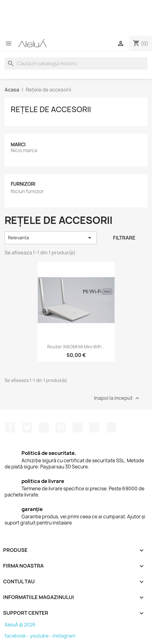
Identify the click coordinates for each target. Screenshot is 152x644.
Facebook (10, 427)
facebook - (17, 636)
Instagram (94, 427)
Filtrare (124, 238)
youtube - (41, 636)
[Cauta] (76, 63)
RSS (44, 427)
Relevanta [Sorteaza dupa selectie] (51, 238)
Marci (18, 145)
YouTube (60, 427)
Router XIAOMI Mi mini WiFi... (76, 347)
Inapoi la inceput (117, 398)
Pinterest (77, 427)
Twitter (27, 427)
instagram (64, 636)
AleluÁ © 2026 (20, 625)
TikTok (111, 427)
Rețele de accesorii (51, 109)
